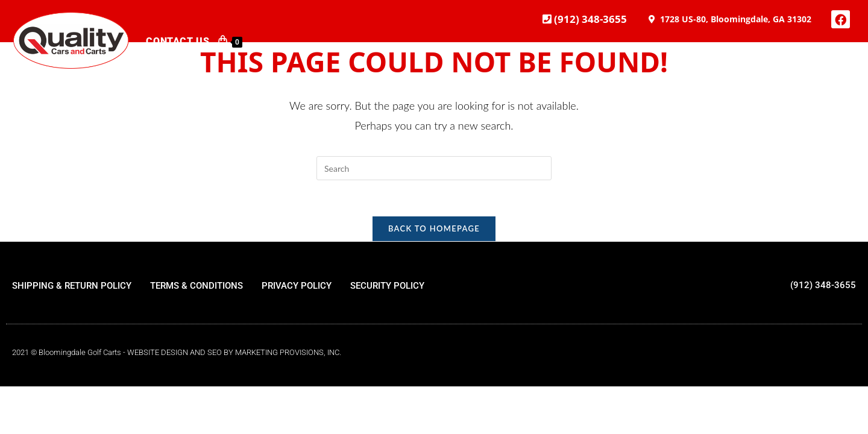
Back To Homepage (434, 229)
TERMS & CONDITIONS (197, 286)
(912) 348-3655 (589, 19)
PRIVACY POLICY (297, 286)
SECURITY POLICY (387, 286)
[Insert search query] (434, 168)
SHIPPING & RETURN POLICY (72, 286)
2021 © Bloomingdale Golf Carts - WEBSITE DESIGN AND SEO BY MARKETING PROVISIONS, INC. (177, 353)
